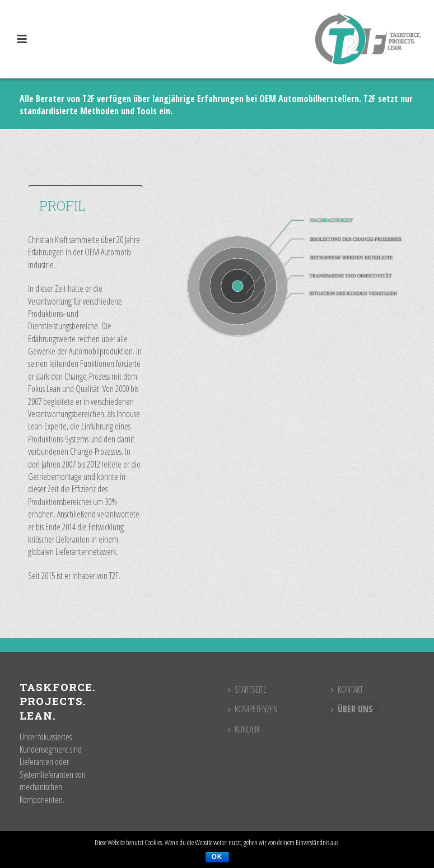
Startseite (247, 689)
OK (217, 857)
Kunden (244, 729)
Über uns (352, 709)
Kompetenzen (253, 709)
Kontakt (347, 689)
